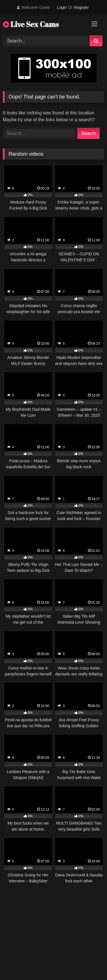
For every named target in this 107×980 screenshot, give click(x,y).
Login (62, 7)
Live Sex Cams (31, 24)
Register (81, 7)
